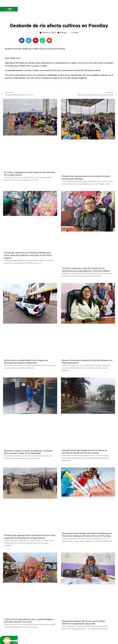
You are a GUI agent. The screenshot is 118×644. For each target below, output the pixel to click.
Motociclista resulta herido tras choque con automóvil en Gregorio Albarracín (26, 362)
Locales (75, 33)
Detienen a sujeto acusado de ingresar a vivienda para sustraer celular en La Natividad (28, 452)
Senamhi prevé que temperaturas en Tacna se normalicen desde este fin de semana (84, 452)
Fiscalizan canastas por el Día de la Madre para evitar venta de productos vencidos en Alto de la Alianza (28, 255)
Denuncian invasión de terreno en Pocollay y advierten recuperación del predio (84, 622)
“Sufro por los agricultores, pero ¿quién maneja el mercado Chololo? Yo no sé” (28, 621)
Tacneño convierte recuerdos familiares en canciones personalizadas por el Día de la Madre (86, 270)
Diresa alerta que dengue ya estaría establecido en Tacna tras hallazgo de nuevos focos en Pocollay (87, 535)
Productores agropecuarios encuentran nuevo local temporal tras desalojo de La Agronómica (30, 537)
